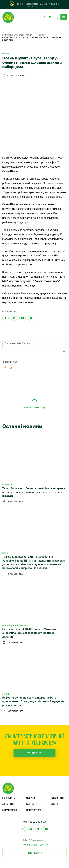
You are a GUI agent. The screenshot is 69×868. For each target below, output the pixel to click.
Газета (54, 804)
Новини (42, 35)
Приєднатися (35, 753)
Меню (64, 17)
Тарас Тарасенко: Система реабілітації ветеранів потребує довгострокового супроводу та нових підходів (34, 492)
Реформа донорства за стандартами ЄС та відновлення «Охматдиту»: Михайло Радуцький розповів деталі (33, 702)
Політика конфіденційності (34, 845)
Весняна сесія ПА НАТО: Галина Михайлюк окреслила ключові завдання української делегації (30, 633)
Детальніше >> (35, 7)
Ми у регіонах (10, 810)
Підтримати (57, 798)
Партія (6, 54)
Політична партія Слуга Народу (17, 35)
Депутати (8, 804)
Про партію (9, 798)
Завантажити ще (34, 408)
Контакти (32, 804)
